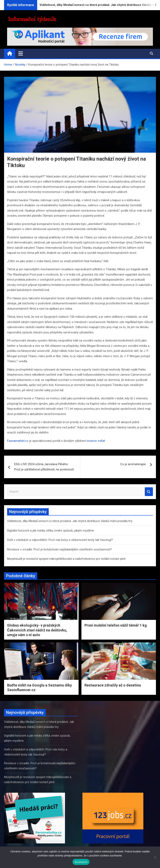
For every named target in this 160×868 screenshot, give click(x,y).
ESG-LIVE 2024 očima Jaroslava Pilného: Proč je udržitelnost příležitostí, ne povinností (44, 467)
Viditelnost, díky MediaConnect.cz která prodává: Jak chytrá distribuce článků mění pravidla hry (70, 521)
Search (149, 492)
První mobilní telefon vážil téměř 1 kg (116, 625)
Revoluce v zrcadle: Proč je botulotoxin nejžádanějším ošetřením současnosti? (59, 549)
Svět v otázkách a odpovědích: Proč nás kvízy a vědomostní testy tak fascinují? (60, 540)
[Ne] (155, 857)
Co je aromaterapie (133, 464)
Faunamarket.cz (18, 441)
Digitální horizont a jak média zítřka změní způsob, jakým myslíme (51, 531)
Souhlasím (81, 862)
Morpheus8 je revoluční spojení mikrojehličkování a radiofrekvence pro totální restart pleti (66, 559)
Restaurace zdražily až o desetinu (113, 685)
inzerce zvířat (96, 441)
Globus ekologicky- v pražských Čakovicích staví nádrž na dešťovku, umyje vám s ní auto (37, 630)
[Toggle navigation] (21, 53)
